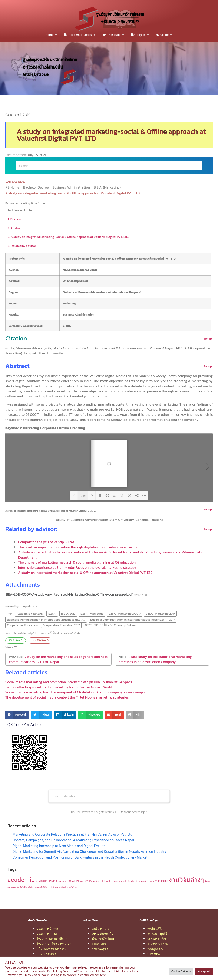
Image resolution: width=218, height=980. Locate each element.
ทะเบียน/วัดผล (157, 929)
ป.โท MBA (154, 954)
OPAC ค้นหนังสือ (103, 934)
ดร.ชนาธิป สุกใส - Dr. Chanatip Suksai (110, 625)
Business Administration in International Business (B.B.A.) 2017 (133, 620)
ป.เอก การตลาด (47, 934)
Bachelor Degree (36, 187)
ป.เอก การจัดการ (47, 929)
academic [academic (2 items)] (21, 880)
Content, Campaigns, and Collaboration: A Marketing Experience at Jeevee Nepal (73, 840)
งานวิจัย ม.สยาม (158, 944)
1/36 (83, 496)
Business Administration (72, 187)
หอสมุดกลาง (156, 949)
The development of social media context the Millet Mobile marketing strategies (67, 697)
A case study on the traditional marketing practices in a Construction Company (155, 659)
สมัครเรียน (99, 944)
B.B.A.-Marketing (92, 614)
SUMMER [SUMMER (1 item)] (132, 881)
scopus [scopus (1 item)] (117, 881)
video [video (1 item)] (151, 881)
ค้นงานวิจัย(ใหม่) (103, 939)
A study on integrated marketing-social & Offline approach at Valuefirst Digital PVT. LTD (85, 573)
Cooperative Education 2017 (61, 625)
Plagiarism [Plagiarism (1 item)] (95, 881)
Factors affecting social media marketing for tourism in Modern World (59, 687)
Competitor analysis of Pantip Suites (46, 542)
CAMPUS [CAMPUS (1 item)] (53, 881)
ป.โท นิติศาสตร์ (46, 954)
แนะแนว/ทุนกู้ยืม (158, 934)
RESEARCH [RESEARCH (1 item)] (107, 881)
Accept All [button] (204, 971)
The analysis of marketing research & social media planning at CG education (77, 562)
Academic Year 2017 (30, 614)
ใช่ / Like (15, 640)
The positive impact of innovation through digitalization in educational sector (78, 547)
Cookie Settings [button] (181, 971)
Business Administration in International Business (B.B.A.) (46, 620)
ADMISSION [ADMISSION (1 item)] (42, 881)
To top (208, 339)
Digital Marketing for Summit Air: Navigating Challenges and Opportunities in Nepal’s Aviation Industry (89, 852)
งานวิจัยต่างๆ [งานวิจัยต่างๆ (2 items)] (186, 880)
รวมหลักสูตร (100, 949)
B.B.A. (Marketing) (108, 187)
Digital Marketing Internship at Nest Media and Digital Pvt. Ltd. (60, 846)
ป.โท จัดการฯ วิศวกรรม (52, 949)
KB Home (13, 187)
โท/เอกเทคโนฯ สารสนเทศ (54, 944)
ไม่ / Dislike (40, 640)
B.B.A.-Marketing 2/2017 (125, 614)
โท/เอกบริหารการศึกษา (52, 939)
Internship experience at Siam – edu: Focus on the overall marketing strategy (77, 567)
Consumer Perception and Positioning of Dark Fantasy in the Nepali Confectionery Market (80, 857)
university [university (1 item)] (143, 881)
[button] (17, 715)
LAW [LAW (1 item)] (86, 881)
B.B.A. (52, 614)
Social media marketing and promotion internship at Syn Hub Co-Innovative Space (69, 682)
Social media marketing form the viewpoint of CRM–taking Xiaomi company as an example (75, 692)
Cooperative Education (22, 625)
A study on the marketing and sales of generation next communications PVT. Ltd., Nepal (58, 659)
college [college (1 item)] (62, 881)
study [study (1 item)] (124, 881)
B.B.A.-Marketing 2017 (160, 614)
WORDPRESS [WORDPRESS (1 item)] (161, 881)
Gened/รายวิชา (157, 939)
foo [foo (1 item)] (81, 881)
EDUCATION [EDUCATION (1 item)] (72, 881)
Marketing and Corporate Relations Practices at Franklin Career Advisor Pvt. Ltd (72, 834)
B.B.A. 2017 (68, 614)
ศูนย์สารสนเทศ (102, 929)
